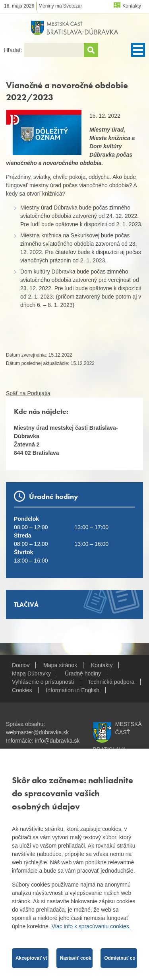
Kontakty (132, 6)
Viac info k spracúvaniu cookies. (91, 926)
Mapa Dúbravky (31, 673)
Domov (21, 665)
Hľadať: (14, 50)
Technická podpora (111, 682)
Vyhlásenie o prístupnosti (43, 682)
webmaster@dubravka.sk (37, 732)
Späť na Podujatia (28, 393)
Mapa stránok (60, 665)
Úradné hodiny (83, 673)
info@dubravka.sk (57, 741)
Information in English (73, 690)
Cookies (22, 690)
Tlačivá (26, 604)
